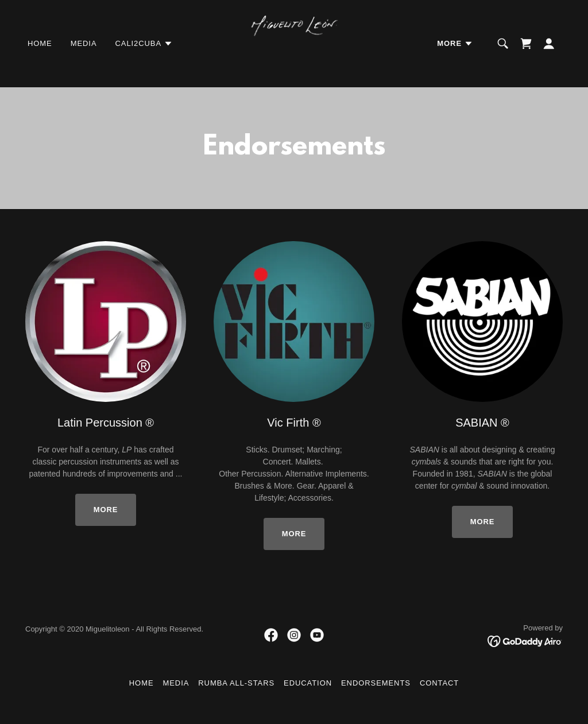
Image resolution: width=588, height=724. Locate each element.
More (106, 510)
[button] (144, 44)
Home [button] (142, 683)
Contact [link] (439, 683)
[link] (294, 43)
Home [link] (40, 43)
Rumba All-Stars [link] (236, 683)
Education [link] (308, 683)
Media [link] (84, 43)
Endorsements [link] (376, 683)
